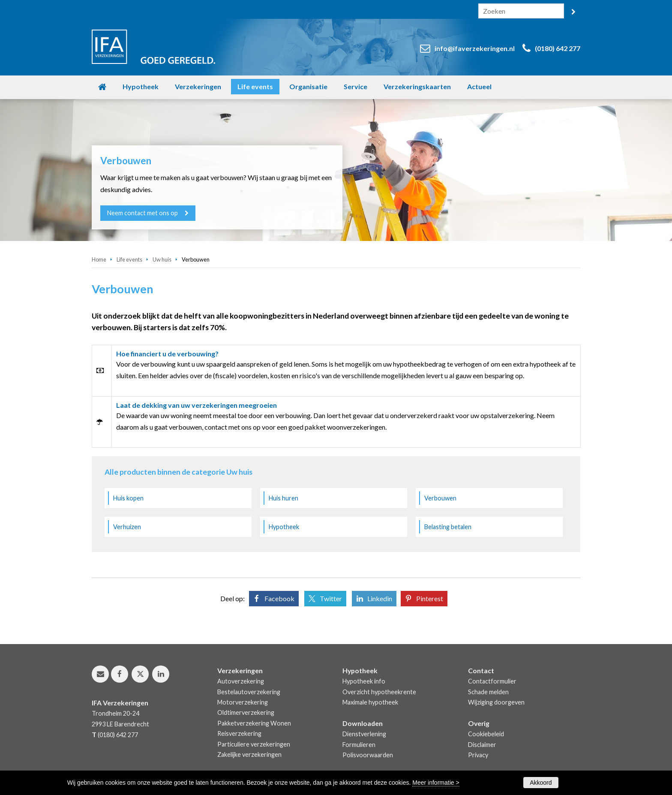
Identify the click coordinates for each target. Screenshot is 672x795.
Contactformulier (492, 681)
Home (99, 259)
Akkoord (541, 783)
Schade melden (488, 692)
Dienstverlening (364, 734)
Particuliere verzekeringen (254, 744)
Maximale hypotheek (370, 702)
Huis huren (283, 498)
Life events (129, 259)
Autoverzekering (241, 681)
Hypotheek (284, 527)
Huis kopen (128, 498)
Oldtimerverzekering (246, 712)
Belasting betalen (448, 527)
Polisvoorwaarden (368, 755)
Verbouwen (440, 498)
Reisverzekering (239, 733)
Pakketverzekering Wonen (254, 723)
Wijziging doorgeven (496, 702)
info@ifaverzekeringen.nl (475, 48)
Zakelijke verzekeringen (249, 754)
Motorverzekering (243, 702)
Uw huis (162, 259)
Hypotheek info (364, 681)
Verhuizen (127, 527)
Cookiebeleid (486, 734)
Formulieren (359, 745)
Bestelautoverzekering (249, 692)
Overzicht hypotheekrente (379, 692)
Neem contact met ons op (142, 213)
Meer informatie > (436, 783)
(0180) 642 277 (558, 48)
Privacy (478, 755)
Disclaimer (482, 745)
